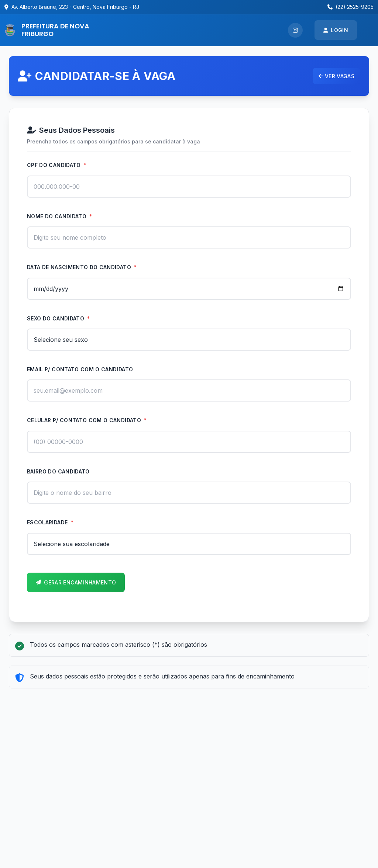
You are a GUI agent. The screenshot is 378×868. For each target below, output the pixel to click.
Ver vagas (336, 76)
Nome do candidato (60, 216)
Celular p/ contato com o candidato (87, 420)
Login (336, 30)
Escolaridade (50, 522)
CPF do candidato (57, 165)
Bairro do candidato (58, 471)
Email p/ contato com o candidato (80, 369)
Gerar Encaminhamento (76, 582)
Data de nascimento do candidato (82, 267)
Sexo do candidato (59, 318)
